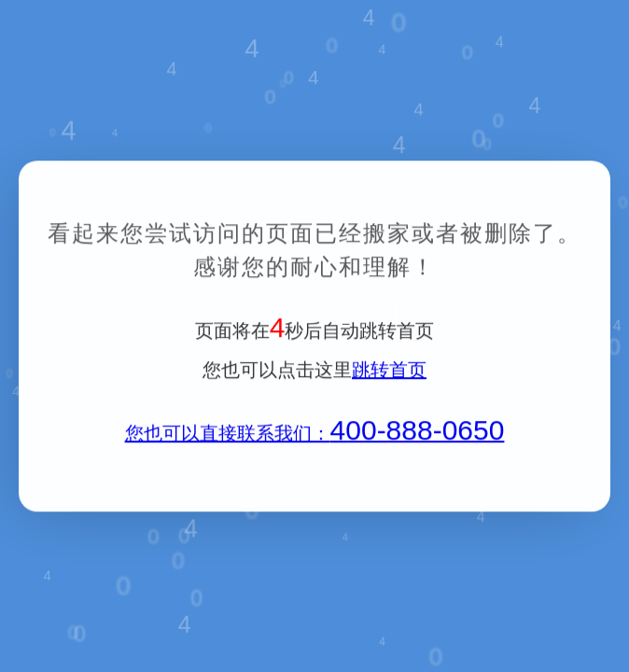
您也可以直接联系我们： (315, 435)
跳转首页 (389, 371)
